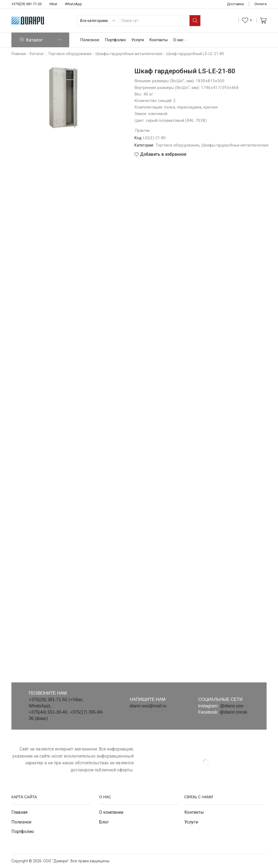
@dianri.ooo (232, 706)
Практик (143, 131)
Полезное (90, 40)
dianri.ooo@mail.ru (148, 706)
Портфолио (115, 40)
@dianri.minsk (233, 712)
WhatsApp (73, 4)
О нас (180, 40)
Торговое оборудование (177, 145)
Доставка (235, 4)
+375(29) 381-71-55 (26, 4)
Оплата (260, 4)
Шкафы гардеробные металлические (235, 145)
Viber (53, 4)
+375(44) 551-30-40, (49, 712)
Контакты (159, 40)
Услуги (138, 40)
